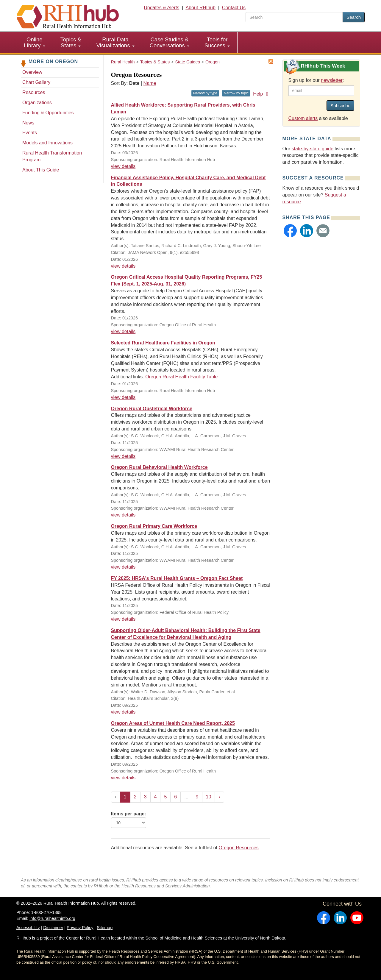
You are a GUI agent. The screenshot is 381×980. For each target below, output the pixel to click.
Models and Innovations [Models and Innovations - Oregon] (47, 143)
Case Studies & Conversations (170, 42)
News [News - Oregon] (28, 123)
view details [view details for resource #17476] (123, 619)
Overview (32, 72)
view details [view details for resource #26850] (123, 456)
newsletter (332, 80)
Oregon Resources (238, 848)
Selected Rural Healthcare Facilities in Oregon (163, 343)
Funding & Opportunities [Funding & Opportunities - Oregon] (48, 113)
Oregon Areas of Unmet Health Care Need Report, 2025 (173, 723)
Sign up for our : (316, 80)
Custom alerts (303, 118)
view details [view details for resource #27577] (123, 166)
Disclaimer (53, 928)
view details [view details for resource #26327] (123, 778)
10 (209, 797)
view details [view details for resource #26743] (123, 567)
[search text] (294, 17)
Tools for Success (217, 42)
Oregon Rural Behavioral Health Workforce (159, 467)
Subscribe (340, 106)
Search (354, 17)
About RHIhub (200, 8)
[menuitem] (35, 43)
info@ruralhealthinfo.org (52, 918)
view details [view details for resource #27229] (123, 266)
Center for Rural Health (88, 938)
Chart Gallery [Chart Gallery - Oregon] (36, 82)
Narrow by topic (236, 93)
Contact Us (234, 8)
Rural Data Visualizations (115, 42)
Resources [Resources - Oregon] (34, 92)
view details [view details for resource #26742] (123, 515)
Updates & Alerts (161, 8)
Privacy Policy (80, 928)
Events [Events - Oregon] (30, 133)
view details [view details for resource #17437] (123, 331)
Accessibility (28, 928)
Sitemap (105, 928)
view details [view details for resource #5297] (123, 397)
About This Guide (41, 170)
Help (261, 94)
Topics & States (71, 42)
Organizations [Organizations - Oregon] (37, 103)
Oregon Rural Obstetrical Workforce (152, 409)
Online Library (35, 42)
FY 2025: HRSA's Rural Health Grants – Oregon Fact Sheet (177, 578)
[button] (290, 231)
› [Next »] (219, 797)
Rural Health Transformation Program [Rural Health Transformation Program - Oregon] (52, 156)
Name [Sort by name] (150, 83)
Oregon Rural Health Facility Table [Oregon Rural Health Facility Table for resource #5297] (181, 377)
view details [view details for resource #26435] (123, 712)
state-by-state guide (313, 149)
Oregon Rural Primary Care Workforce (154, 526)
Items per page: (129, 820)
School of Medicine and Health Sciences (184, 938)
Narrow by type (205, 93)
